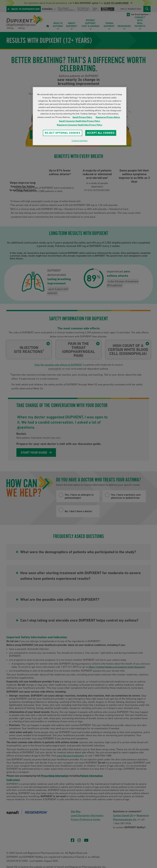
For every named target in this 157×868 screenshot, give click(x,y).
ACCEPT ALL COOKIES (101, 133)
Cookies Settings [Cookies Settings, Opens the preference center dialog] (79, 141)
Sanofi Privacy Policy (82, 117)
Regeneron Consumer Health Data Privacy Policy (80, 125)
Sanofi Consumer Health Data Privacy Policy (80, 121)
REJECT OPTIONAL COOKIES (63, 133)
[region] (80, 116)
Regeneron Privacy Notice (108, 117)
